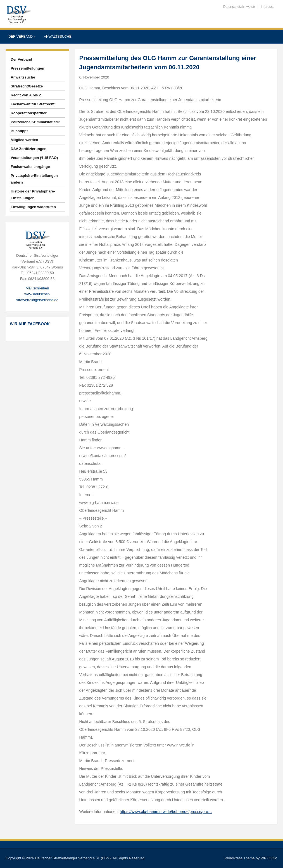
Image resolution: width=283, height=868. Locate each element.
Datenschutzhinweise (239, 7)
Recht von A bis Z (26, 95)
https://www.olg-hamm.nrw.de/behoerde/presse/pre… (166, 812)
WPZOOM (269, 858)
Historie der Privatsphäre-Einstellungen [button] (33, 195)
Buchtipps (20, 131)
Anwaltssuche (58, 37)
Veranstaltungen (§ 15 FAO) (34, 158)
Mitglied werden (24, 140)
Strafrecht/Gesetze (27, 86)
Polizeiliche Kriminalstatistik (35, 122)
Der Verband (22, 37)
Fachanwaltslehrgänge (30, 167)
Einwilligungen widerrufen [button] (33, 207)
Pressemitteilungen (27, 68)
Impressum (269, 7)
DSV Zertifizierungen (28, 149)
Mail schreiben (37, 288)
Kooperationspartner (29, 113)
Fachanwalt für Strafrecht (33, 104)
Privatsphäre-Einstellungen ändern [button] (34, 179)
